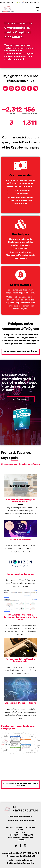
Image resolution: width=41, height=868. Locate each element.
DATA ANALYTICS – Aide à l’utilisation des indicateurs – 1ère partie (20, 617)
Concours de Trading (20, 539)
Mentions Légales (23, 860)
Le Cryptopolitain (25, 809)
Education (30, 828)
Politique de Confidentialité (21, 863)
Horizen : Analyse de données (21, 574)
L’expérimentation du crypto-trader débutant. (20, 501)
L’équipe (21, 840)
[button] (21, 352)
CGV (11, 860)
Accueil (10, 828)
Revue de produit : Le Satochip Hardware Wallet (20, 660)
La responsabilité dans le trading (20, 703)
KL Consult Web (28, 856)
